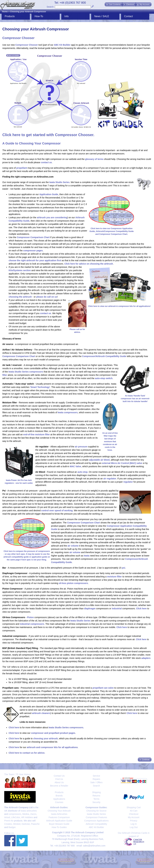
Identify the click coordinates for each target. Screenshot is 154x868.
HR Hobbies (27, 817)
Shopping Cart (134, 807)
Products (10, 16)
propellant (22, 168)
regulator (128, 482)
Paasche (35, 824)
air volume (73, 546)
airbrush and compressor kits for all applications (52, 747)
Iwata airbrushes (29, 811)
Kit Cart (134, 811)
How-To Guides (59, 827)
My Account (134, 817)
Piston (30, 617)
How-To (39, 16)
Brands (59, 796)
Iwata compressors (68, 412)
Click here (141, 609)
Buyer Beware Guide (59, 824)
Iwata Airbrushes (59, 814)
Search (50, 7)
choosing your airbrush (45, 738)
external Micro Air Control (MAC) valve (122, 463)
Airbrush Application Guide (59, 821)
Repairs (96, 779)
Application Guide (49, 194)
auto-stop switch (104, 378)
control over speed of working (57, 510)
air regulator (110, 479)
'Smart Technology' (40, 387)
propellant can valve (103, 688)
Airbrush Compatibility (96, 824)
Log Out (134, 827)
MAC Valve (75, 466)
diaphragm (90, 609)
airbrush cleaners (41, 713)
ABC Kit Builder (62, 45)
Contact (128, 16)
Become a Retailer (59, 786)
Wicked (17, 824)
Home (5, 12)
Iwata (87, 556)
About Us (59, 782)
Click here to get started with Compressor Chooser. (48, 135)
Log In (134, 824)
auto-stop (82, 472)
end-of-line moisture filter (37, 434)
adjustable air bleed (99, 460)
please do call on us (47, 297)
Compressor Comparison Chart (33, 237)
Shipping (96, 792)
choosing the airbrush (20, 297)
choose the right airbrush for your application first (35, 260)
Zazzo (33, 814)
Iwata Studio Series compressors (26, 372)
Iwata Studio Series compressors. (66, 727)
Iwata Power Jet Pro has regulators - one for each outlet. (19, 480)
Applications (59, 799)
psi (124, 568)
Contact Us (59, 776)
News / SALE (102, 16)
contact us (46, 162)
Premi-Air (9, 821)
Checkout (134, 814)
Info (67, 16)
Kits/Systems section (20, 270)
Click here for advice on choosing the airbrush (89, 264)
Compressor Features (96, 817)
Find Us (59, 779)
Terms (96, 799)
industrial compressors (32, 624)
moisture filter (114, 577)
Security (96, 802)
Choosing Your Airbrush (59, 811)
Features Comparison (59, 817)
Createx (8, 824)
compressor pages (33, 251)
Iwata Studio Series (59, 182)
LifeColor (15, 817)
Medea (26, 814)
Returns (96, 796)
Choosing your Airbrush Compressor (28, 12)
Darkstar (26, 824)
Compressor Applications (96, 821)
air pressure (81, 447)
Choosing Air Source (96, 811)
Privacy (134, 821)
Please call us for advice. (77, 329)
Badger (12, 827)
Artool (7, 817)
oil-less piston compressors (73, 583)
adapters (146, 658)
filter (5, 375)
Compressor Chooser (26, 45)
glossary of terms (94, 159)
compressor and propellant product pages (53, 733)
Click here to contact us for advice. (27, 753)
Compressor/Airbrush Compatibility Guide (104, 356)
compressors (15, 814)
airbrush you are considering (52, 217)
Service (96, 776)
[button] (114, 4)
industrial (117, 609)
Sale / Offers (96, 782)
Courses (59, 802)
